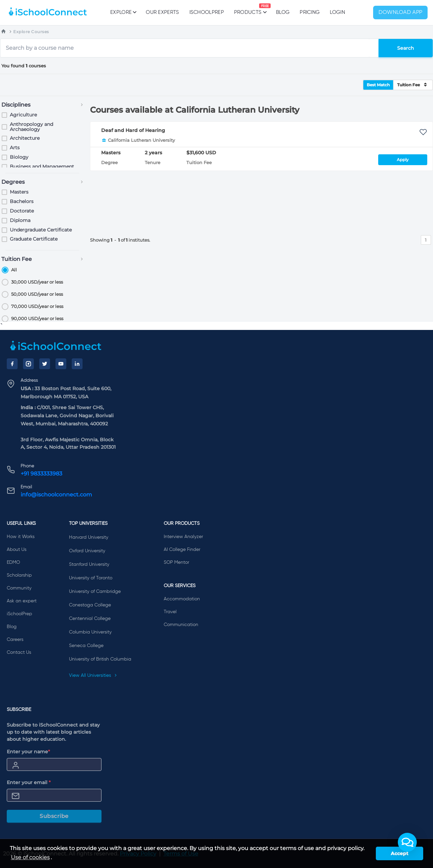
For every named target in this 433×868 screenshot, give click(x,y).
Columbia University (90, 632)
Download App (401, 13)
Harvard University (89, 537)
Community (19, 588)
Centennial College (90, 619)
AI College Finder (182, 550)
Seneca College (86, 646)
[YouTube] (61, 364)
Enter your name (28, 752)
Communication (181, 625)
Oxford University (87, 551)
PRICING (310, 12)
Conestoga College (90, 605)
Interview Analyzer (183, 537)
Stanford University (89, 564)
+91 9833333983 (41, 474)
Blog (283, 12)
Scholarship (19, 575)
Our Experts (162, 12)
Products (248, 9)
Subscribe (54, 816)
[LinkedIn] (77, 364)
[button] (407, 842)
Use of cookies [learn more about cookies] (30, 857)
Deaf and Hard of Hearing (133, 130)
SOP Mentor (176, 562)
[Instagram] (28, 364)
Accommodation (182, 599)
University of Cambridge (95, 592)
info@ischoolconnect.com (56, 495)
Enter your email (29, 782)
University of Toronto (91, 578)
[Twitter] (45, 364)
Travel (170, 612)
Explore (123, 12)
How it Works (21, 537)
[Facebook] (12, 364)
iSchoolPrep (207, 12)
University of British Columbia (100, 659)
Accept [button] (400, 853)
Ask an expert (22, 601)
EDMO (13, 562)
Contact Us (19, 652)
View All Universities (93, 675)
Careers (15, 640)
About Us (17, 550)
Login (337, 12)
